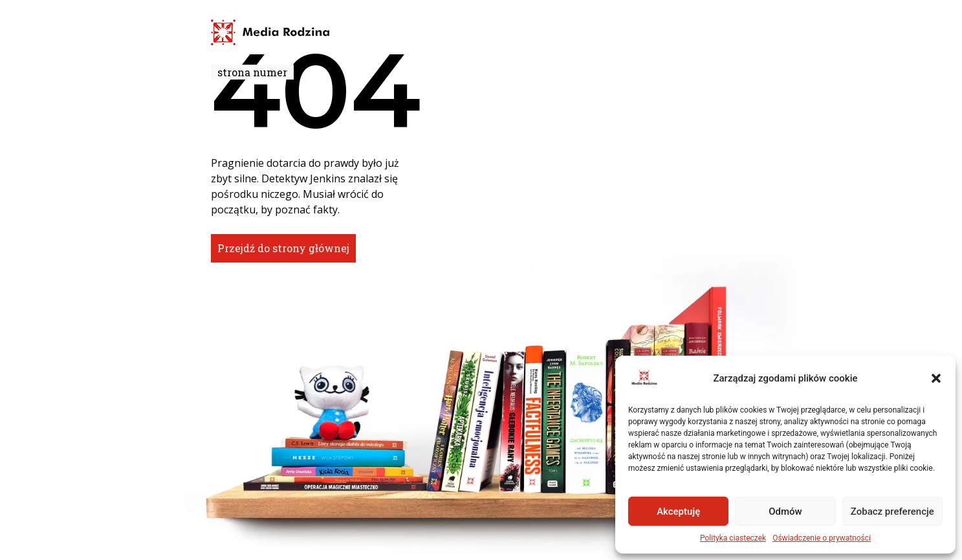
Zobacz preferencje (892, 512)
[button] (936, 378)
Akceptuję (678, 512)
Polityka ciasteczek (733, 538)
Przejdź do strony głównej (283, 248)
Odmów (785, 512)
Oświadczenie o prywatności (822, 538)
